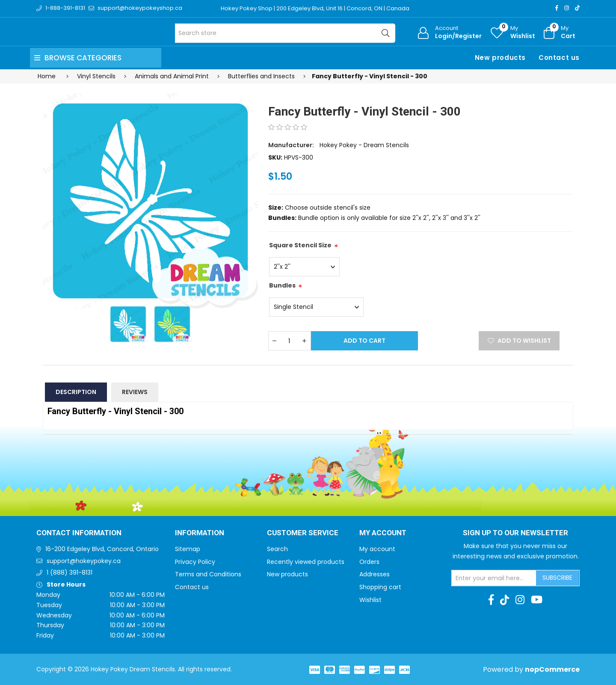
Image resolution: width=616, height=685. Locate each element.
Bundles (282, 285)
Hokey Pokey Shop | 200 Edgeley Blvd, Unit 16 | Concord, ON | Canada (315, 8)
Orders (369, 562)
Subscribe (557, 578)
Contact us (559, 58)
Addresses (375, 574)
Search (277, 549)
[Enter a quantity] (290, 341)
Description (76, 392)
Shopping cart (380, 587)
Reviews (135, 392)
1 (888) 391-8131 (70, 572)
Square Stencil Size (300, 245)
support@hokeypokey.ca (84, 561)
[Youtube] (537, 600)
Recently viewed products (306, 562)
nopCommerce (552, 669)
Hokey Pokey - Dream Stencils (364, 145)
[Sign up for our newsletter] (494, 578)
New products (500, 58)
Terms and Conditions (208, 574)
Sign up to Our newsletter (515, 533)
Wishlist (370, 600)
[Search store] (285, 33)
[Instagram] (567, 8)
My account (377, 549)
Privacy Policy (195, 562)
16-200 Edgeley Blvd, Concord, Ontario (102, 549)
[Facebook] (557, 8)
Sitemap (188, 549)
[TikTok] (577, 8)
